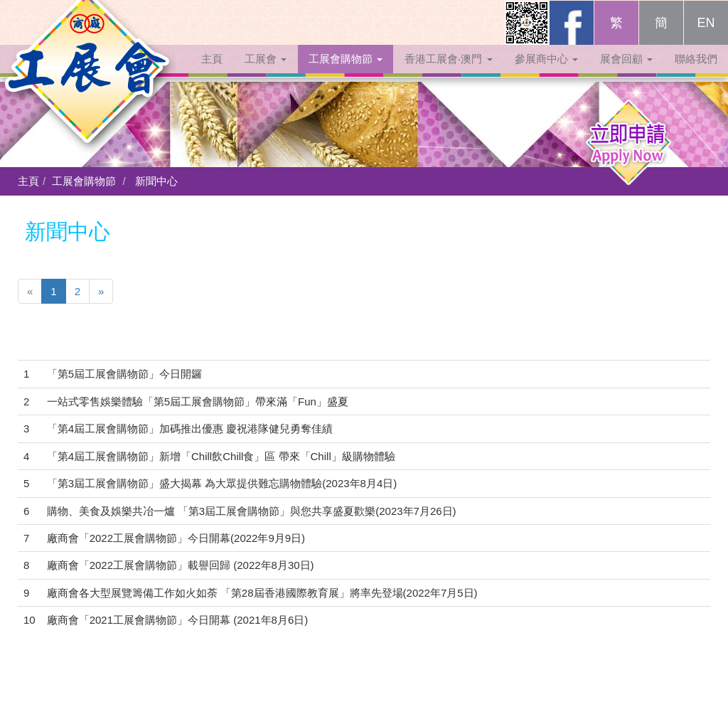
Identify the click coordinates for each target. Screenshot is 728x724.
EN (706, 37)
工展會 (266, 73)
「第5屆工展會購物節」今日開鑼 (124, 374)
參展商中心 (546, 73)
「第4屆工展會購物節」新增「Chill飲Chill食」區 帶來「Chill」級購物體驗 (221, 456)
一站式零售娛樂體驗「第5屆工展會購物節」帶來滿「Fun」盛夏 (198, 401)
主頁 (212, 73)
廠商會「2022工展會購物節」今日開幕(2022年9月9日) (176, 538)
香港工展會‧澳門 (448, 73)
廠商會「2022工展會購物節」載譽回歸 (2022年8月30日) (181, 565)
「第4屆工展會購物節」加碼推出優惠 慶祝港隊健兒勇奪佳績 (190, 428)
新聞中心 (156, 181)
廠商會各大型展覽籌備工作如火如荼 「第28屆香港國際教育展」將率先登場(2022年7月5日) (262, 593)
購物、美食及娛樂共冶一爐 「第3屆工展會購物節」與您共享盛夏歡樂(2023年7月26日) (252, 511)
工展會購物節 (346, 73)
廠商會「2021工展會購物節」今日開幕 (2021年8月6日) (178, 620)
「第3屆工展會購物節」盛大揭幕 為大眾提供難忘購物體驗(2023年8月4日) (222, 483)
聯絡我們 (696, 73)
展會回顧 (626, 73)
